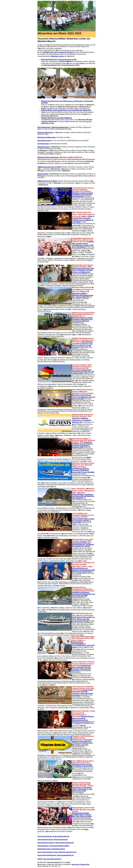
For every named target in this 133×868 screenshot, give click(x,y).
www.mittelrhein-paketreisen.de (65, 852)
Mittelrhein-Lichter (57, 56)
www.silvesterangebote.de (65, 843)
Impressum (75, 864)
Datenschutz (85, 864)
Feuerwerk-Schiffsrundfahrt (59, 846)
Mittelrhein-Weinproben (60, 127)
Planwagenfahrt (43, 846)
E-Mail (40, 859)
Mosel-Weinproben (44, 141)
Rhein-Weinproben (44, 127)
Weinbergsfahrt (43, 174)
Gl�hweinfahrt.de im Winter (47, 181)
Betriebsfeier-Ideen (44, 849)
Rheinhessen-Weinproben (47, 137)
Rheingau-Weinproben (45, 132)
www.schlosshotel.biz (45, 852)
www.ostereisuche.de (45, 840)
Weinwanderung (43, 147)
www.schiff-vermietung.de (47, 855)
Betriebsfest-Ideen (59, 849)
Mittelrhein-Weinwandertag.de (48, 157)
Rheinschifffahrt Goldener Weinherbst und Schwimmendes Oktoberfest (66, 110)
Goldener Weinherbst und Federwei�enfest (57, 118)
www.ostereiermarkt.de (61, 836)
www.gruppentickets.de (65, 855)
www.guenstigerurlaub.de (52, 859)
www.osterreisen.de (61, 840)
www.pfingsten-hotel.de (46, 843)
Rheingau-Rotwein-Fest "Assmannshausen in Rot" (59, 59)
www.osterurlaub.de (45, 836)
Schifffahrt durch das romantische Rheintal (58, 52)
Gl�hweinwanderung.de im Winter (50, 167)
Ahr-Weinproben (43, 144)
